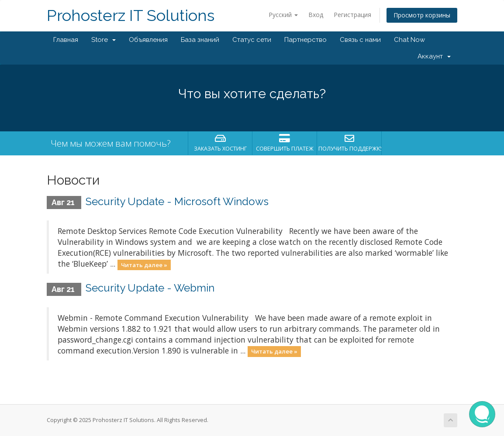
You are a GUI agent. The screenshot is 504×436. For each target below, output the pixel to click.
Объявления (148, 40)
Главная (66, 40)
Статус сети (252, 40)
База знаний (200, 40)
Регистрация (352, 15)
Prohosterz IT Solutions (131, 15)
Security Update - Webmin (150, 288)
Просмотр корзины (422, 15)
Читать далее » (144, 264)
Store (104, 40)
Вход (316, 15)
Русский (283, 15)
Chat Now (409, 40)
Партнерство (306, 40)
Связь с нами (360, 40)
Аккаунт (434, 56)
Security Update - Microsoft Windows (177, 201)
